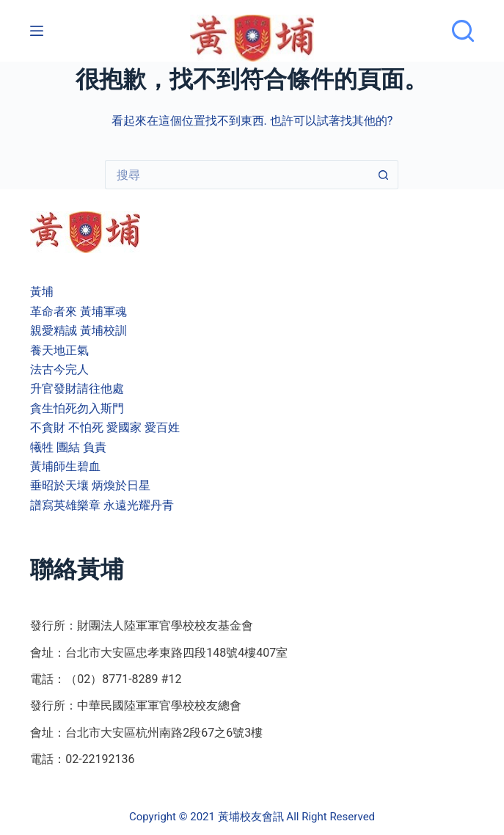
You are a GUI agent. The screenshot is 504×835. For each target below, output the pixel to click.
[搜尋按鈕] (384, 175)
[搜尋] (463, 31)
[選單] (37, 31)
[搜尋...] (237, 175)
